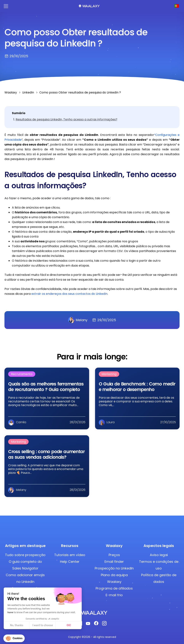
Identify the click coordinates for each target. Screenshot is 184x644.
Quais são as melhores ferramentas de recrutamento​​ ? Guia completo (46, 387)
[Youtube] (88, 624)
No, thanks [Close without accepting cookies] (17, 625)
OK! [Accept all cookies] (69, 625)
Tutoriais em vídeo (70, 555)
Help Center (70, 562)
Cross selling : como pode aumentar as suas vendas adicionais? (46, 454)
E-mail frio (114, 595)
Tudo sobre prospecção (25, 555)
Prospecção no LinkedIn (114, 568)
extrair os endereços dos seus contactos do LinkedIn (69, 294)
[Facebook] (96, 624)
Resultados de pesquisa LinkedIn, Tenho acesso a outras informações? (66, 119)
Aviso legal (159, 555)
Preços (114, 555)
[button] (14, 638)
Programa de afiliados (114, 588)
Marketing (109, 374)
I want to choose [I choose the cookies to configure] (43, 625)
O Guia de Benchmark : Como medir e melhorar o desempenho (137, 387)
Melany (78, 320)
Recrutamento (22, 374)
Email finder (114, 562)
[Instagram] (104, 624)
